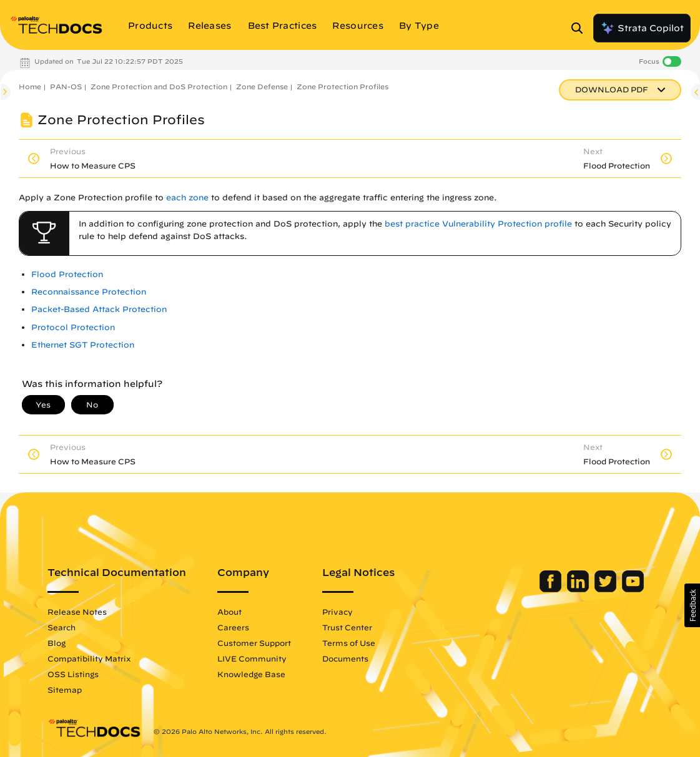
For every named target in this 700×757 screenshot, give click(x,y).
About (229, 612)
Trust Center (347, 627)
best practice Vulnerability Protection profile (478, 224)
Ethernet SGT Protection (83, 345)
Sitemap (65, 690)
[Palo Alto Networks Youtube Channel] (633, 589)
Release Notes (77, 612)
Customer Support (254, 643)
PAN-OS (66, 86)
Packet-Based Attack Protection (99, 309)
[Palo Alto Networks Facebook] (552, 589)
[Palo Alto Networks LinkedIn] (579, 589)
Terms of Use (349, 643)
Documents (345, 658)
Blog (57, 643)
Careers (233, 627)
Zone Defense (262, 86)
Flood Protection (67, 274)
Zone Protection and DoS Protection (159, 86)
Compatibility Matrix (89, 658)
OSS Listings (73, 674)
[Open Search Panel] (581, 28)
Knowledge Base (251, 674)
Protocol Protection (73, 327)
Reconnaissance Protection (89, 292)
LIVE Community (252, 658)
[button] (692, 605)
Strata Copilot (642, 28)
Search (62, 627)
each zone (187, 198)
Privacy (338, 612)
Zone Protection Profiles (343, 86)
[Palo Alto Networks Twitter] (607, 589)
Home (30, 86)
